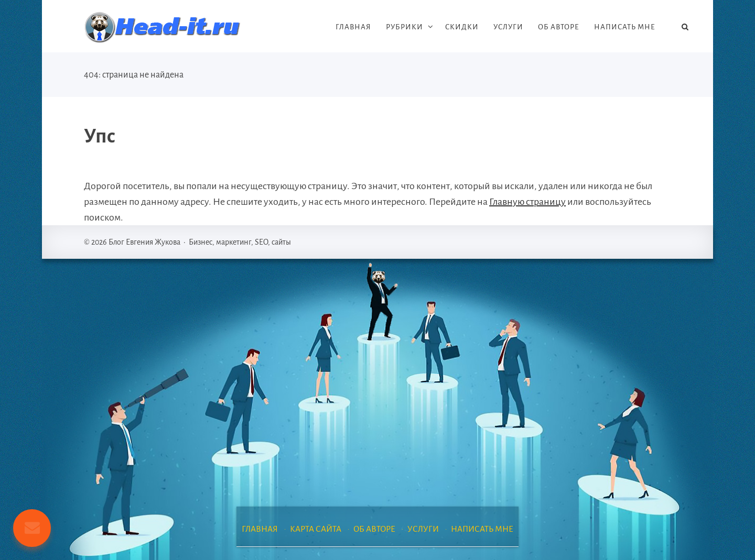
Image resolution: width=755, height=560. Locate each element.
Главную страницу (527, 202)
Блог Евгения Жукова (163, 27)
